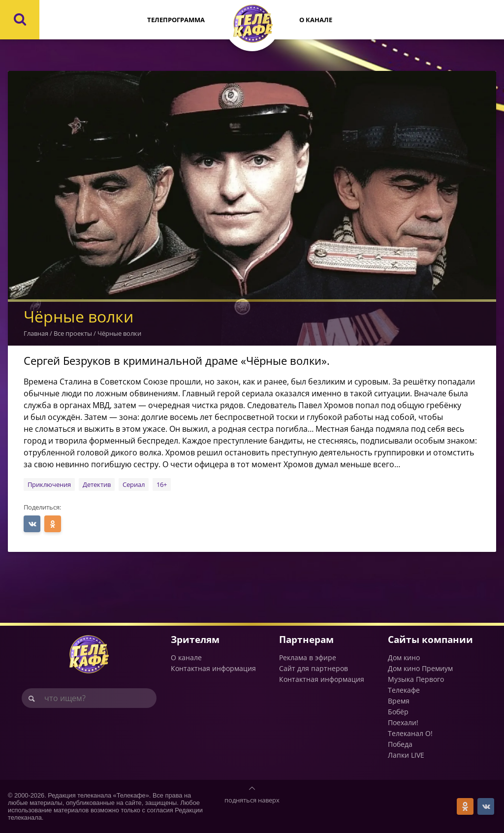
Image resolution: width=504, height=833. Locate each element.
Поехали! (403, 722)
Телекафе (404, 690)
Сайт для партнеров (314, 668)
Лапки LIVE (406, 755)
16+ (162, 484)
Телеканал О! (410, 733)
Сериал (134, 484)
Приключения (49, 484)
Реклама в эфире (308, 657)
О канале (316, 20)
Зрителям (195, 639)
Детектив (97, 484)
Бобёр (398, 712)
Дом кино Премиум (420, 668)
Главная (36, 333)
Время (399, 701)
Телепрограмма (176, 20)
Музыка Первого (416, 679)
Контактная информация (213, 668)
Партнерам (306, 639)
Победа (400, 744)
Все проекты (73, 333)
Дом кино (404, 657)
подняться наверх (252, 800)
